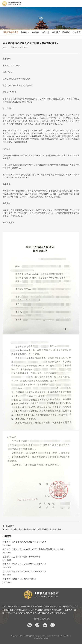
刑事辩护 (25, 32)
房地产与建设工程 (11, 32)
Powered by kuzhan (41, 638)
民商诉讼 (66, 32)
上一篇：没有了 (8, 526)
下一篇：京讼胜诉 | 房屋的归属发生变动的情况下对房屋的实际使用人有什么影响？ (33, 529)
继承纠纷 (46, 32)
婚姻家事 (35, 32)
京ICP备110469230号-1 (62, 636)
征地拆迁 (56, 32)
